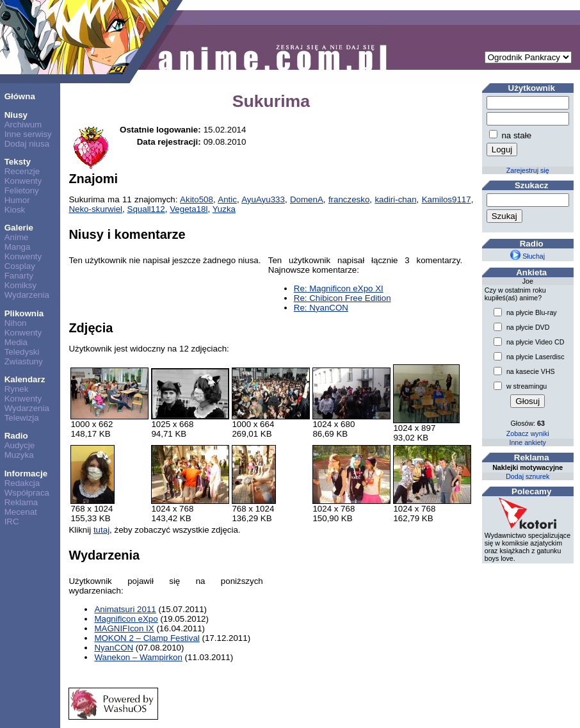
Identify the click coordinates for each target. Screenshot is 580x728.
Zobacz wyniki (528, 433)
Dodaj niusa (27, 144)
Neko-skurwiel (95, 209)
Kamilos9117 (447, 199)
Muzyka (19, 455)
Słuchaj (528, 256)
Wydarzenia (27, 295)
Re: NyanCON (321, 308)
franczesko (349, 199)
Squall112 (146, 209)
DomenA (307, 199)
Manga (18, 247)
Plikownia (24, 313)
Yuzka (224, 209)
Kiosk (15, 210)
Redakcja (22, 483)
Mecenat (21, 512)
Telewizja (22, 418)
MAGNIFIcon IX (124, 628)
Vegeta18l (189, 209)
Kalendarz (25, 379)
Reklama (21, 502)
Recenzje (22, 171)
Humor (17, 200)
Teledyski (22, 352)
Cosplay (20, 266)
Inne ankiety (527, 442)
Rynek (17, 389)
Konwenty (23, 181)
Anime (17, 237)
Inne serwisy (28, 134)
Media (16, 342)
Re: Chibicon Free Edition (342, 298)
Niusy (16, 115)
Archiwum (23, 125)
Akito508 (197, 199)
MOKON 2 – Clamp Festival (147, 638)
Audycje (20, 445)
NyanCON (114, 648)
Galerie (19, 228)
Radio (16, 436)
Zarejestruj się (528, 170)
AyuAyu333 (263, 199)
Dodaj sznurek (528, 476)
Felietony (22, 190)
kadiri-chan (395, 199)
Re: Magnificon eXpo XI (339, 288)
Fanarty (19, 276)
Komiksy (20, 285)
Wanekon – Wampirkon (138, 657)
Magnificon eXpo (126, 619)
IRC (12, 522)
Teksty (18, 162)
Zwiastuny (24, 361)
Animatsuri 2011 (125, 609)
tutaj (101, 530)
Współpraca (27, 493)
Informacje (26, 473)
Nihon (16, 323)
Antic (227, 199)
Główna (20, 96)
